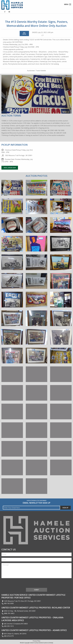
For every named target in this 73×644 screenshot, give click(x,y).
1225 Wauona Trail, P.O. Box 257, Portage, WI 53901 (21, 601)
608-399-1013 (8, 626)
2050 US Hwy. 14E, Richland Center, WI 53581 (19, 611)
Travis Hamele (41, 71)
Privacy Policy (36, 641)
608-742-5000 (8, 603)
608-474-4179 (8, 636)
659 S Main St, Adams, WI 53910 (14, 634)
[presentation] (16, 583)
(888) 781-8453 (8, 613)
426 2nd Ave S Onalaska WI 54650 (15, 624)
